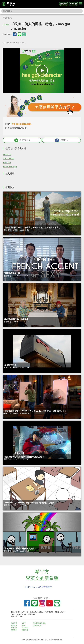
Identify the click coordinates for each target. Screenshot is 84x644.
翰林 (23, 625)
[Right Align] (81, 4)
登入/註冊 (73, 4)
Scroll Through (10, 167)
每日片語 (14, 628)
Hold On (7, 163)
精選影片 (14, 625)
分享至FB (61, 140)
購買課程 (64, 4)
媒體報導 (25, 630)
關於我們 (25, 628)
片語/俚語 (7, 18)
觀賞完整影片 (22, 140)
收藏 (7, 25)
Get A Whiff (8, 159)
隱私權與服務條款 (39, 623)
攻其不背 (14, 623)
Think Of (7, 155)
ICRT (24, 623)
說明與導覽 (37, 625)
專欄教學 (14, 630)
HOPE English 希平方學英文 (39, 587)
